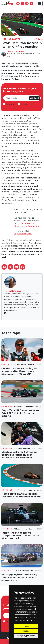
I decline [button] (26, 631)
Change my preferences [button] (26, 636)
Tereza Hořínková (15, 51)
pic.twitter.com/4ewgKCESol (27, 226)
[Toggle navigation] (39, 3)
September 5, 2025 (23, 234)
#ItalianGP (29, 224)
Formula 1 (11, 104)
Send (34, 98)
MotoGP (24, 104)
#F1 (22, 224)
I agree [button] (26, 626)
